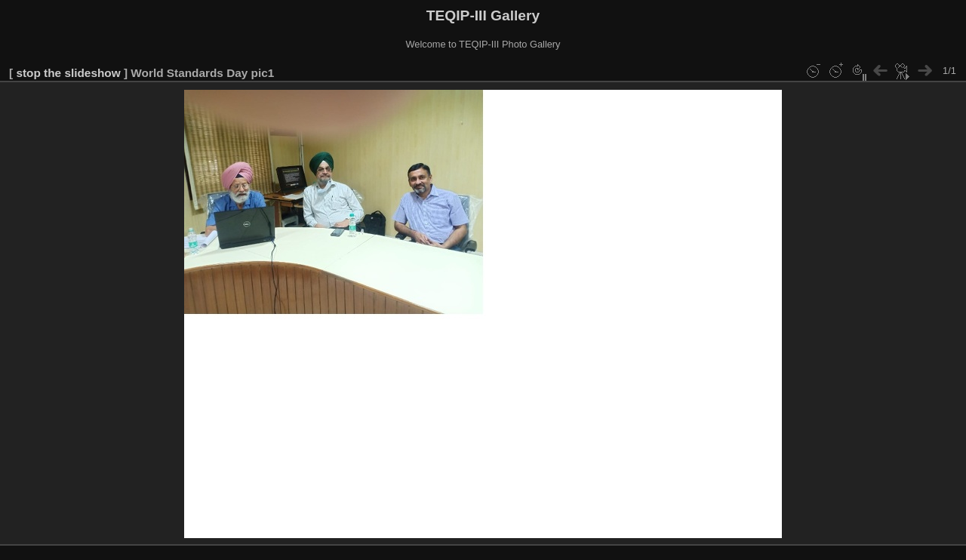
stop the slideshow (68, 73)
